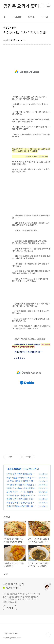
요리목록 (17, 17)
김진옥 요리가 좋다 (21, 6)
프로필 (45, 17)
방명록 (31, 17)
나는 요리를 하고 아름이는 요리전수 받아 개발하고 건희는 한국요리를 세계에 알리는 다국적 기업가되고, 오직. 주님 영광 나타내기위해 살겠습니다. (21, 598)
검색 (42, 6)
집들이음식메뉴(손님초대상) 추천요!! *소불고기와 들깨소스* (21, 508)
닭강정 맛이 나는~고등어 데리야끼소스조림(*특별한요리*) (21, 490)
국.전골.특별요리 (14, 469)
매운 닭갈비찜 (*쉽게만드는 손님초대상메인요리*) (20, 504)
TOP (48, 635)
